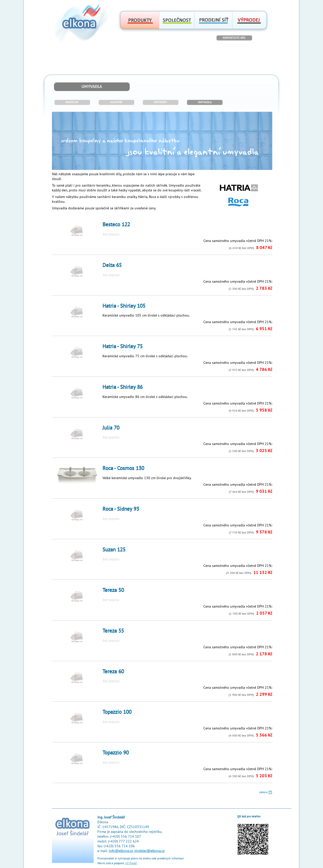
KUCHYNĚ (116, 102)
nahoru (266, 792)
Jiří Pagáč (131, 863)
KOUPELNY (72, 102)
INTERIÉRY (161, 102)
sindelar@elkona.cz (149, 851)
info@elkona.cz (121, 851)
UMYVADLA (205, 102)
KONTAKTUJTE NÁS (234, 38)
